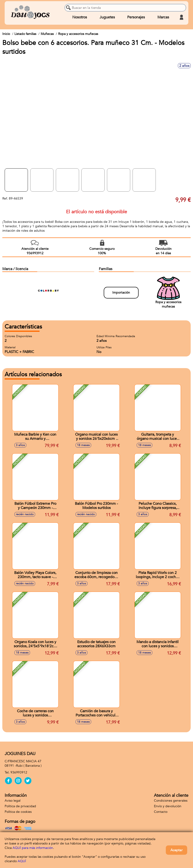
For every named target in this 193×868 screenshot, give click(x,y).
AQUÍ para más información (33, 848)
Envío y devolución (168, 806)
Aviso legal (13, 801)
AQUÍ (22, 861)
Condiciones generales (171, 801)
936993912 (19, 772)
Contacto (161, 812)
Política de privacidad (20, 806)
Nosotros (80, 17)
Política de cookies (18, 812)
